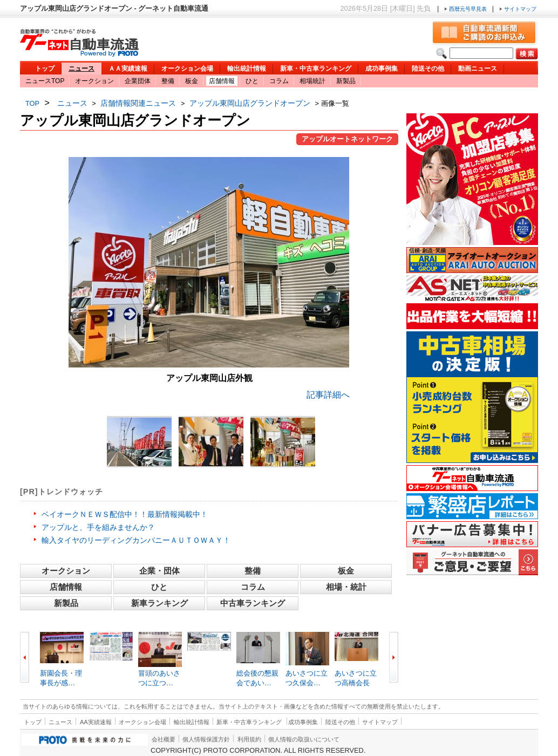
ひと (252, 81)
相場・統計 (346, 587)
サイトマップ (518, 9)
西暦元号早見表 (466, 9)
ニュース (81, 69)
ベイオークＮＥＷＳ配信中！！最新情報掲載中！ (125, 514)
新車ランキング (159, 603)
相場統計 (312, 81)
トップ (45, 69)
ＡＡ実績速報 (128, 69)
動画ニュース (478, 69)
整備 (168, 81)
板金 (192, 81)
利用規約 (249, 739)
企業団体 (138, 81)
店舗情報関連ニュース (138, 103)
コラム (279, 81)
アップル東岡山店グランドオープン (250, 103)
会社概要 (164, 739)
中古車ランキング (253, 603)
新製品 (346, 81)
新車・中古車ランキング (316, 69)
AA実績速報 (96, 722)
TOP (32, 103)
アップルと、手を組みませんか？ (98, 527)
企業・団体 (159, 571)
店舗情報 (222, 81)
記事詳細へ (328, 395)
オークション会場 (187, 69)
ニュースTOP (45, 81)
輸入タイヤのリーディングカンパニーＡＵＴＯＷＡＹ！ (136, 540)
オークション (94, 81)
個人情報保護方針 (206, 739)
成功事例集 (382, 69)
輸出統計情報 (247, 69)
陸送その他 (428, 69)
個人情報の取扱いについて (304, 739)
